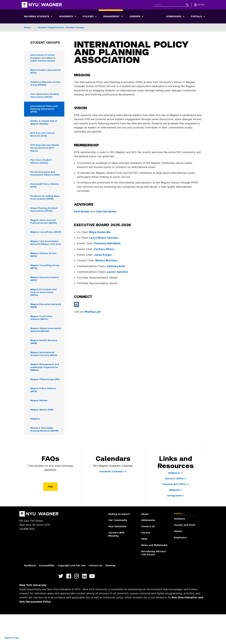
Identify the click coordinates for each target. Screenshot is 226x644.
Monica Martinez (106, 260)
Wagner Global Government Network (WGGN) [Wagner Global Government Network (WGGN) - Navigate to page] (43, 351)
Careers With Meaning (116, 564)
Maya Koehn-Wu (100, 232)
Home (27, 27)
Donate (146, 563)
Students (180, 549)
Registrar (175, 503)
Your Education (117, 556)
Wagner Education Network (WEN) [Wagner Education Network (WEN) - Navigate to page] (41, 325)
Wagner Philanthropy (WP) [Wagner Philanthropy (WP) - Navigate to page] (43, 406)
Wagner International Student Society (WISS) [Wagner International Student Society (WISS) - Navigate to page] (44, 378)
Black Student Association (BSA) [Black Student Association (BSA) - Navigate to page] (41, 72)
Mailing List (93, 312)
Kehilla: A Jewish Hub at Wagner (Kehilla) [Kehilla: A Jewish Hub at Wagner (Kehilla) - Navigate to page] (45, 125)
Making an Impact (119, 544)
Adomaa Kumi (116, 266)
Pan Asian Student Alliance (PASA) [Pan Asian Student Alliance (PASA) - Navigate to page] (42, 166)
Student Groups (75, 27)
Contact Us (148, 556)
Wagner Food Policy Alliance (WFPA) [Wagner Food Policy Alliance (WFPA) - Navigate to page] (42, 337)
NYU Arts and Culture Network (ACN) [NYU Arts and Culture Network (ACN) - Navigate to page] (43, 138)
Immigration (175, 525)
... (34, 27)
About (145, 544)
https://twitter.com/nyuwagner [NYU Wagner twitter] (62, 606)
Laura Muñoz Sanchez (104, 238)
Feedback (30, 595)
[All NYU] (199, 5)
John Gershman (106, 212)
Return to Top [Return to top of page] (12, 638)
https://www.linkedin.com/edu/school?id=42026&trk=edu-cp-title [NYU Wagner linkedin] (85, 606)
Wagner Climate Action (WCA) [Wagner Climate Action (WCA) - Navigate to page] (44, 272)
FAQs (50, 516)
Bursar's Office (175, 508)
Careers (135, 16)
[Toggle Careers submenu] (143, 16)
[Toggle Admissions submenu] (184, 16)
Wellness (174, 520)
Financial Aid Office (174, 514)
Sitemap (111, 595)
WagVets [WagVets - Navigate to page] (36, 448)
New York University (33, 615)
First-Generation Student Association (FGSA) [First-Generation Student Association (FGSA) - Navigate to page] (46, 97)
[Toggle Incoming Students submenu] (52, 16)
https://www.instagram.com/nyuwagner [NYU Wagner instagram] (77, 606)
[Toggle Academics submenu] (75, 16)
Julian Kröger (103, 255)
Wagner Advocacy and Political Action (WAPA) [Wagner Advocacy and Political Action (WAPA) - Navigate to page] (44, 231)
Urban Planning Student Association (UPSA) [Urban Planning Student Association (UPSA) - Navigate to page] (45, 219)
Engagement (112, 16)
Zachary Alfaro (104, 249)
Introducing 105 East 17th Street (154, 583)
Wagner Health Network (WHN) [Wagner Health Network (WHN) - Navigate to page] (45, 365)
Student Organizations (51, 27)
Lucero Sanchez (117, 272)
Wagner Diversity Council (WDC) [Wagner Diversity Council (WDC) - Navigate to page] (45, 297)
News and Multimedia (154, 575)
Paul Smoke (82, 212)
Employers (180, 567)
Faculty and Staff (185, 555)
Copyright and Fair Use (72, 595)
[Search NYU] (171, 4)
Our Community (118, 550)
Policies (88, 16)
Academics (66, 16)
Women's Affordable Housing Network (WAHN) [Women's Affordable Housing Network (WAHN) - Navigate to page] (46, 459)
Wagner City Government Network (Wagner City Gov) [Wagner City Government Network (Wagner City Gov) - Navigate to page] (46, 258)
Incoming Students (37, 16)
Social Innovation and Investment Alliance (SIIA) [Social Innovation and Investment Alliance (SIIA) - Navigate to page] (46, 178)
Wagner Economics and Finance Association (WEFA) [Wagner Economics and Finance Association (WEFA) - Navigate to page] (44, 311)
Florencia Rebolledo (107, 243)
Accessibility (47, 595)
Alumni (178, 561)
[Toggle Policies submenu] (96, 16)
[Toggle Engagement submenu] (122, 16)
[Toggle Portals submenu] (204, 16)
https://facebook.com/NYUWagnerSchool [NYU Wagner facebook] (69, 606)
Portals (196, 16)
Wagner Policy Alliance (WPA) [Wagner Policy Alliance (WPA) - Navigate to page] (44, 418)
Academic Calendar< (112, 501)
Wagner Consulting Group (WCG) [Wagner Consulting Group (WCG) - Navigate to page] (46, 284)
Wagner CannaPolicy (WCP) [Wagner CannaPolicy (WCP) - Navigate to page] (43, 244)
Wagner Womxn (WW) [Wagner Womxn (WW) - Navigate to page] (43, 439)
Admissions (174, 16)
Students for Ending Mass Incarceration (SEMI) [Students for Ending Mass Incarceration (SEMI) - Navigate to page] (42, 205)
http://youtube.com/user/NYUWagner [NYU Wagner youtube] (93, 606)
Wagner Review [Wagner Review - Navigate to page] (40, 429)
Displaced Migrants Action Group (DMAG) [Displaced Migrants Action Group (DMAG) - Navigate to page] (43, 85)
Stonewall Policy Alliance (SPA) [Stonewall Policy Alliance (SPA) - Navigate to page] (45, 191)
